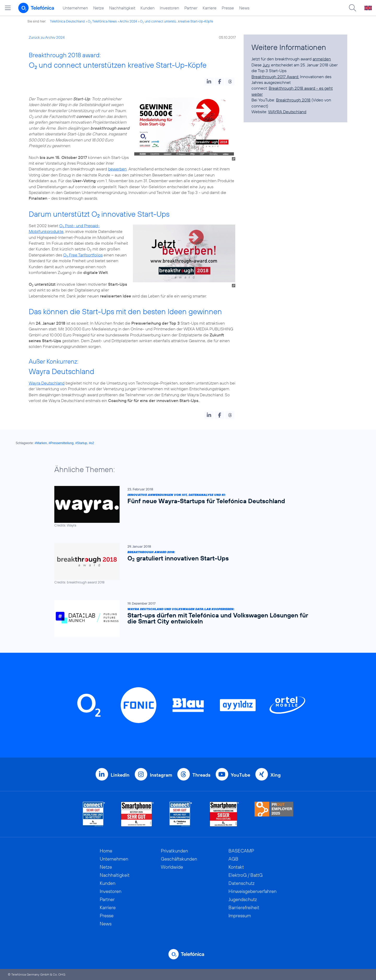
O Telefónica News (102, 21)
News (244, 8)
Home (106, 851)
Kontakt (236, 867)
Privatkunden (174, 851)
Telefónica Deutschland (67, 21)
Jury (266, 65)
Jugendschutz (243, 899)
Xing (276, 775)
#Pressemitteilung (61, 443)
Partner (191, 8)
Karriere (210, 8)
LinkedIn (120, 775)
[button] (209, 82)
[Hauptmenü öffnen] (8, 8)
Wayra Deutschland (47, 383)
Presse (228, 8)
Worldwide (172, 867)
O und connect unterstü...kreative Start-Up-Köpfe (177, 21)
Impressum (240, 916)
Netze (99, 8)
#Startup (81, 443)
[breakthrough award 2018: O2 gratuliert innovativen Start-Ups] (185, 564)
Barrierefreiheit (244, 907)
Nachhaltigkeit (122, 8)
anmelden (322, 59)
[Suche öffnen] (352, 8)
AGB (233, 859)
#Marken (41, 443)
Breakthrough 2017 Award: (275, 77)
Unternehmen (75, 8)
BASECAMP (241, 851)
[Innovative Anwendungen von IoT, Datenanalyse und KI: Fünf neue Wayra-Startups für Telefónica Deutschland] (185, 507)
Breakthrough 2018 (293, 100)
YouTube (240, 775)
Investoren (169, 8)
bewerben (117, 169)
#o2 (91, 443)
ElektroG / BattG (246, 875)
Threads (201, 775)
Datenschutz (242, 883)
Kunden (148, 8)
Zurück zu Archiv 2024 (47, 37)
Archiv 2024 (128, 21)
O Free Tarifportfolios (83, 255)
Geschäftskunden (179, 859)
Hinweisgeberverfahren (252, 891)
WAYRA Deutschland (287, 112)
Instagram (161, 775)
